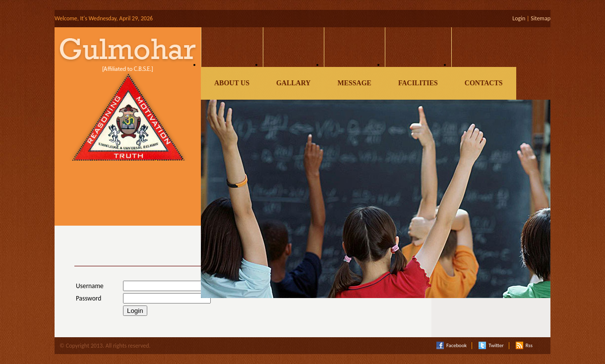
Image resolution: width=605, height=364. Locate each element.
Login (519, 18)
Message (354, 83)
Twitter (491, 346)
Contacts (484, 83)
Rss (524, 346)
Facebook (452, 346)
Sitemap (541, 18)
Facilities (418, 83)
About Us (232, 83)
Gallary (294, 83)
